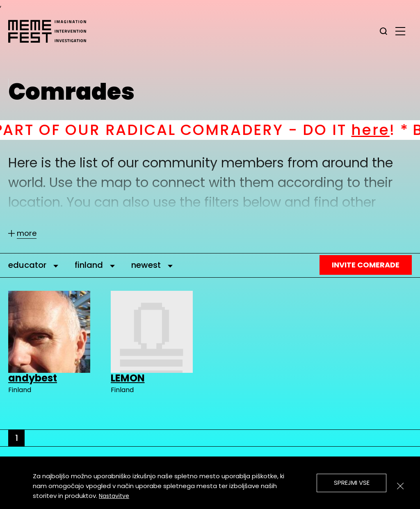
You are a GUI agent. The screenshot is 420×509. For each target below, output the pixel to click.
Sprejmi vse (352, 483)
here (380, 130)
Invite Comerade (366, 265)
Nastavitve (114, 496)
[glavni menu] (400, 31)
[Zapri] (400, 486)
